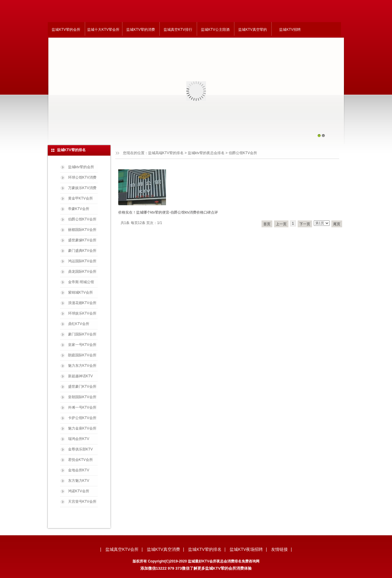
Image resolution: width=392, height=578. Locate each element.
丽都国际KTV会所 (82, 230)
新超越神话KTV (80, 376)
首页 (267, 224)
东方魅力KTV (79, 481)
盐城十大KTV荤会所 (103, 30)
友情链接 (279, 549)
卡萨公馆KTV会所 (82, 418)
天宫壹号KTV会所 (82, 502)
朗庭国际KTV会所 (82, 355)
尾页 (337, 224)
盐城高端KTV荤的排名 (166, 153)
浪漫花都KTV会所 (82, 303)
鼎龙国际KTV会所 (82, 272)
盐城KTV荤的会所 (66, 30)
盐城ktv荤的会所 (81, 167)
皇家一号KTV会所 (82, 345)
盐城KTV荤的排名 (205, 549)
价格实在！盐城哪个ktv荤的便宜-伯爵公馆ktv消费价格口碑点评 (168, 212)
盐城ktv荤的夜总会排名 (206, 153)
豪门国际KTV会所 (82, 334)
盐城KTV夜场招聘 (246, 549)
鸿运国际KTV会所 (82, 261)
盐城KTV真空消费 (163, 549)
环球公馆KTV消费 (82, 177)
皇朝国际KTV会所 (82, 397)
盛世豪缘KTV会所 (82, 240)
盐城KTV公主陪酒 (215, 30)
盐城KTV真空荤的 (252, 30)
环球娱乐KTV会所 (82, 313)
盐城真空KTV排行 (178, 30)
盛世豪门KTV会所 (82, 387)
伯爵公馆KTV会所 (82, 219)
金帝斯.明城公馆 (81, 282)
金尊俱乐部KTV (80, 449)
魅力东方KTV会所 (82, 366)
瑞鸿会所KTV (79, 439)
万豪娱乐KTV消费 (82, 188)
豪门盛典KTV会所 (82, 251)
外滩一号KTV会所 (82, 407)
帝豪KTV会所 (79, 209)
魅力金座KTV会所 (82, 428)
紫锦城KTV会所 (80, 292)
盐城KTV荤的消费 (140, 30)
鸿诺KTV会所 (79, 491)
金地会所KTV (79, 470)
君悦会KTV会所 (80, 460)
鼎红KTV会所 (79, 324)
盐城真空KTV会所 (122, 549)
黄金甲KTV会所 (80, 198)
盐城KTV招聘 (290, 30)
